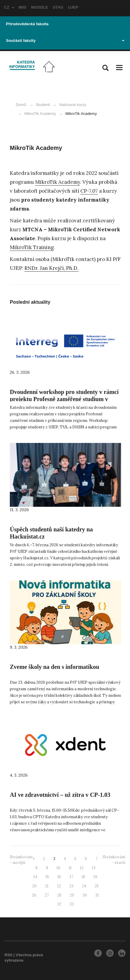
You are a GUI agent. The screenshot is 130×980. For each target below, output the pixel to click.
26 (34, 895)
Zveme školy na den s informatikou (55, 667)
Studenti (43, 105)
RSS (8, 955)
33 (72, 904)
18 (83, 877)
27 (47, 895)
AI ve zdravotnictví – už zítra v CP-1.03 (60, 795)
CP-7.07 (89, 191)
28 (59, 895)
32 (59, 904)
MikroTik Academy (37, 114)
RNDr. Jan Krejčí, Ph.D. (51, 268)
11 (70, 868)
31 (97, 895)
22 (59, 886)
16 (59, 877)
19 (95, 877)
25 (97, 886)
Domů (21, 105)
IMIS (22, 7)
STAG (58, 7)
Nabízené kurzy (73, 105)
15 (47, 877)
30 (85, 895)
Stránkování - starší (114, 860)
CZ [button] (9, 7)
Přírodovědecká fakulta (27, 24)
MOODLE (40, 7)
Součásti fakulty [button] (65, 41)
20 (34, 886)
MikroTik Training (32, 247)
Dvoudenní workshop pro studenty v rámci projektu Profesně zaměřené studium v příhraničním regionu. (64, 399)
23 (71, 886)
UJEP (73, 7)
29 (72, 895)
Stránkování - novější (21, 860)
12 (82, 868)
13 (94, 868)
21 (47, 886)
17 (71, 877)
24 (84, 886)
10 (58, 868)
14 (35, 877)
